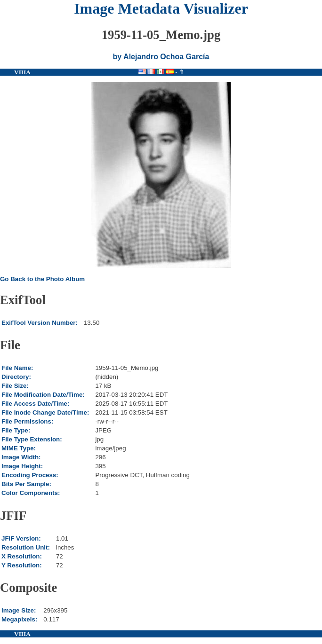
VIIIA (22, 72)
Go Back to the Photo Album (42, 279)
